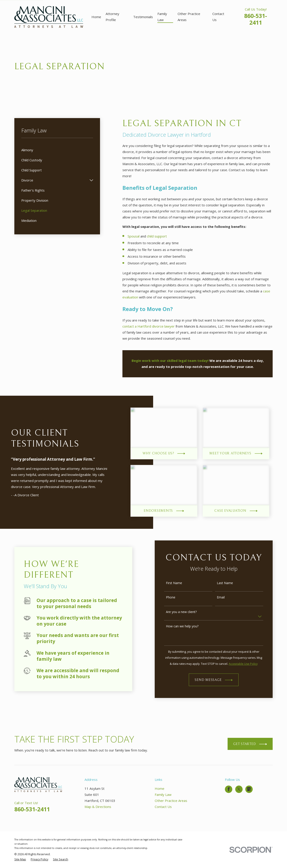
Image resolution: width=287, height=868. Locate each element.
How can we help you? (187, 626)
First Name (179, 583)
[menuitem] (57, 150)
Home (160, 788)
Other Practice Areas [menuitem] (189, 17)
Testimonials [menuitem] (143, 17)
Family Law (163, 795)
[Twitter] (239, 789)
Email (225, 597)
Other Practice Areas (171, 801)
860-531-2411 (256, 19)
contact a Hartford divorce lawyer (149, 326)
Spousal (134, 236)
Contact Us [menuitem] (218, 17)
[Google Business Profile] (249, 789)
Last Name (230, 583)
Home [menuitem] (96, 17)
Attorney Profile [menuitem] (112, 17)
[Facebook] (229, 789)
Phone (175, 597)
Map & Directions (98, 807)
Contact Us (163, 807)
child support (157, 236)
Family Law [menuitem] (162, 17)
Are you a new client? (186, 612)
